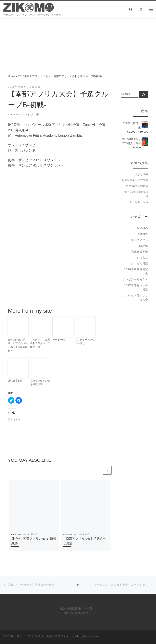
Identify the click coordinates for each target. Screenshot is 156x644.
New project (59, 340)
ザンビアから (140, 240)
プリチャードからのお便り (85, 341)
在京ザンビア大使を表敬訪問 (40, 383)
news (144, 246)
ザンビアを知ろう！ (135, 279)
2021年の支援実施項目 (136, 194)
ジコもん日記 (140, 263)
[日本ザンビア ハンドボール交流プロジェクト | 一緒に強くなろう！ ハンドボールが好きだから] (28, 7)
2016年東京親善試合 (136, 271)
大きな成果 (141, 174)
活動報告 (142, 234)
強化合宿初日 (15, 381)
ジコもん (142, 258)
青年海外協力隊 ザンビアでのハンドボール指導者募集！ (18, 345)
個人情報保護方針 (71, 609)
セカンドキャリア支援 (135, 180)
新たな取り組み (139, 202)
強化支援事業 (140, 252)
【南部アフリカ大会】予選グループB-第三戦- (40, 343)
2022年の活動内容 (137, 186)
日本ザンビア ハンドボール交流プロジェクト (43, 636)
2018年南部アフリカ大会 (33, 76)
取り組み (142, 228)
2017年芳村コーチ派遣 (136, 287)
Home (12, 76)
